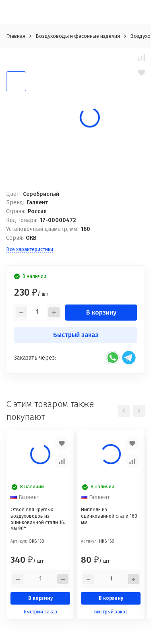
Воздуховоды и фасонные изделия (78, 36)
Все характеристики (30, 249)
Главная (16, 36)
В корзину (101, 312)
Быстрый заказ (76, 335)
